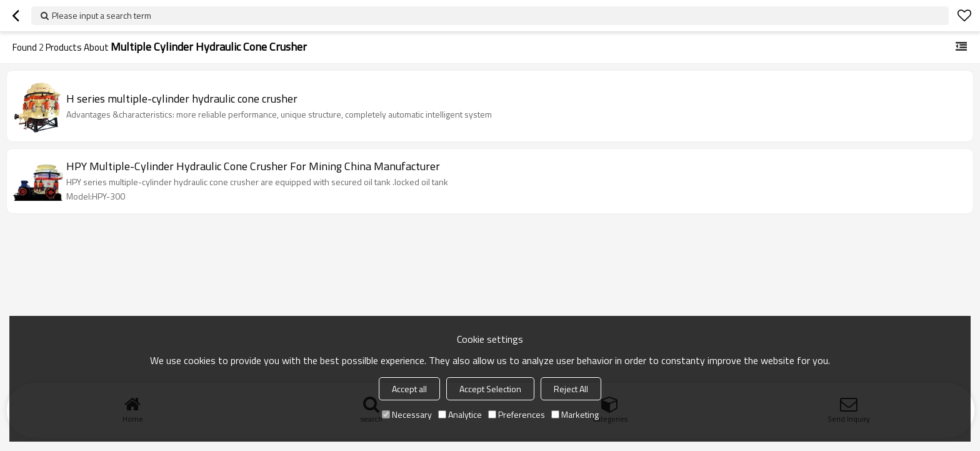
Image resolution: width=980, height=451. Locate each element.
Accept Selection (490, 389)
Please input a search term (102, 15)
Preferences (517, 414)
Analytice (460, 414)
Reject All (571, 389)
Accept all (409, 389)
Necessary (407, 414)
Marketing (575, 414)
